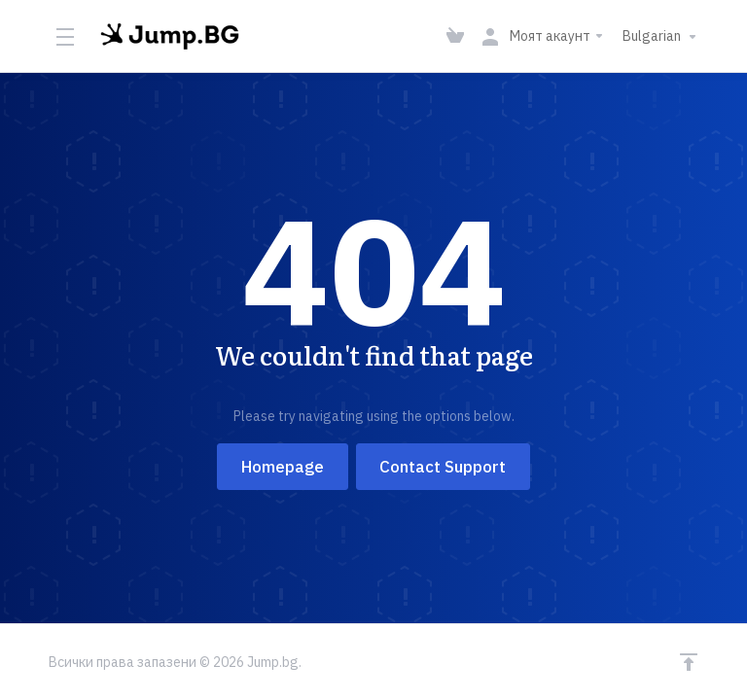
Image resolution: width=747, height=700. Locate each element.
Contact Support (444, 467)
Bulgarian (662, 36)
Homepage (283, 467)
